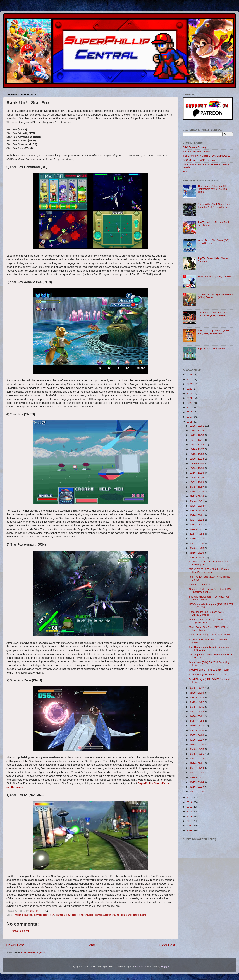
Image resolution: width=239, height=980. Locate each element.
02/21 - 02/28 (197, 759)
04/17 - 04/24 (197, 721)
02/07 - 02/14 (197, 768)
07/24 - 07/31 (197, 529)
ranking (28, 915)
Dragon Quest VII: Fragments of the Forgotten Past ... (208, 621)
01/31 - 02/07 (197, 773)
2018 (190, 412)
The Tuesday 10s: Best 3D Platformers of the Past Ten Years (212, 189)
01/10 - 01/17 (197, 787)
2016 (190, 422)
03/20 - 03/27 (197, 740)
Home (91, 945)
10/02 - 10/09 (197, 482)
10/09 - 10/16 (197, 477)
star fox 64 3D (63, 915)
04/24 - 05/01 (197, 716)
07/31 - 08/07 (197, 525)
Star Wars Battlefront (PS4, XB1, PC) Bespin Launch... (209, 598)
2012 (190, 811)
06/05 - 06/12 (197, 688)
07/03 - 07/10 (197, 543)
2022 (190, 393)
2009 (190, 826)
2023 (190, 389)
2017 (190, 417)
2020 (190, 403)
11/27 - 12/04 (197, 445)
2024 (190, 384)
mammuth (141, 967)
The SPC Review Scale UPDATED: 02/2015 (207, 156)
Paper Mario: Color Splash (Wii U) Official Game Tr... (207, 613)
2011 (190, 816)
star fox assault (103, 915)
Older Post (167, 945)
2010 (190, 821)
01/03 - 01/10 (197, 791)
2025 (190, 379)
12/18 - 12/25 (197, 430)
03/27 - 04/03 (197, 735)
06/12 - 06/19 (197, 557)
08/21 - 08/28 (197, 510)
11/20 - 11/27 (197, 449)
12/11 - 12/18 (197, 435)
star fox (38, 915)
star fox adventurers (83, 915)
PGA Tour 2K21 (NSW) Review (214, 276)
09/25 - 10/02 (197, 487)
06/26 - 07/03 (197, 548)
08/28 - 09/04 (197, 506)
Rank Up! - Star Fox (200, 584)
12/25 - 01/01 (197, 426)
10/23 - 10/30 (197, 468)
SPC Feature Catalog (194, 147)
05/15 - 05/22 (197, 702)
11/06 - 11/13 (197, 459)
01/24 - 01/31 (197, 777)
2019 (190, 408)
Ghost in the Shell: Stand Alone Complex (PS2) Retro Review (214, 206)
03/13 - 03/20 (197, 744)
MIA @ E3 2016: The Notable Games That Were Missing (209, 571)
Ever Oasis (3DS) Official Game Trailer (210, 635)
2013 (190, 807)
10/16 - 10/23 (197, 473)
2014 (190, 802)
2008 (190, 830)
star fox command (122, 915)
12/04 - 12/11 (197, 440)
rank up (19, 915)
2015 (190, 797)
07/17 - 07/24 (197, 534)
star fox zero (139, 915)
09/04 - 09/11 (197, 501)
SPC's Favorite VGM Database (200, 160)
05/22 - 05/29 (197, 697)
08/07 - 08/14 (197, 520)
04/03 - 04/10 (197, 730)
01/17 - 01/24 (197, 782)
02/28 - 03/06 (197, 754)
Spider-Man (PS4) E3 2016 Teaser (207, 675)
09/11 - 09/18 (197, 496)
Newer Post (15, 945)
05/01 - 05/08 (197, 712)
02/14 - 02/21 (197, 763)
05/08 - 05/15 (197, 707)
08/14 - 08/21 (197, 515)
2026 (190, 375)
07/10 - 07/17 (197, 539)
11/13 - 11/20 (197, 454)
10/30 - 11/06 (197, 463)
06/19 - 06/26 (197, 553)
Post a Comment (20, 931)
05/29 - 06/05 (197, 693)
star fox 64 (48, 915)
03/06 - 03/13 (197, 749)
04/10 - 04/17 (197, 726)
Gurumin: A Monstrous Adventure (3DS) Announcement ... (210, 590)
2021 (190, 398)
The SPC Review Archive (196, 152)
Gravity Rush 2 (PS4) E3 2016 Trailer (209, 670)
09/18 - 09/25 (197, 492)
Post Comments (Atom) (34, 952)
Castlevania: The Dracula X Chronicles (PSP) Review (212, 314)
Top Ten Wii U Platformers (212, 349)
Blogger (165, 967)
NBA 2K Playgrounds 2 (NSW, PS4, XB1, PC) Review (214, 332)
